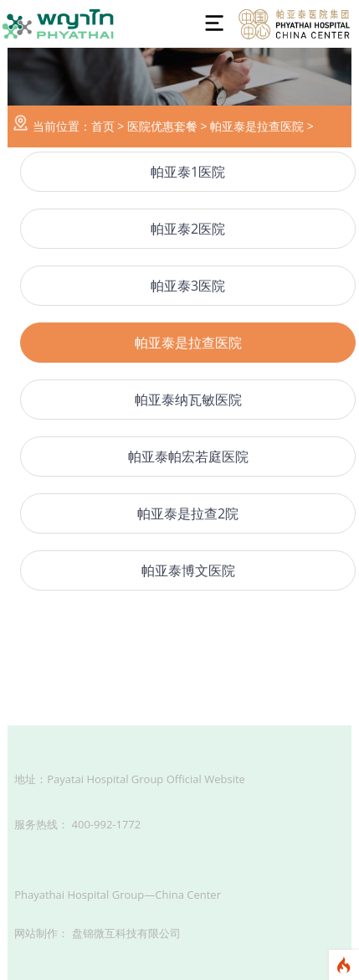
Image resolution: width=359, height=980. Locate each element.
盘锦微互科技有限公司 (126, 933)
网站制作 (36, 933)
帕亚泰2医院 (188, 229)
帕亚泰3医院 (188, 286)
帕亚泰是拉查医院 (257, 126)
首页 (103, 126)
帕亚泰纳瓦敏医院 (188, 400)
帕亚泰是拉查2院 (188, 513)
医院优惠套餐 (162, 126)
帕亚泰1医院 (188, 172)
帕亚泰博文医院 (188, 570)
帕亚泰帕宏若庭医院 (188, 456)
